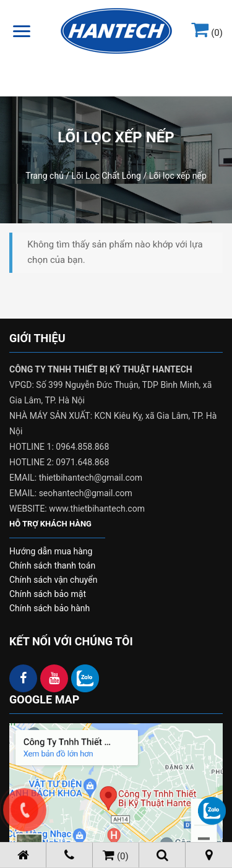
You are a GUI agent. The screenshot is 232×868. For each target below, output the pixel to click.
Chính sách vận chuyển (54, 580)
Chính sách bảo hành (49, 608)
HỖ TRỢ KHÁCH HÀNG (50, 524)
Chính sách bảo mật (48, 594)
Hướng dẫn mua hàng (51, 551)
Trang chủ (45, 176)
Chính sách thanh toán (52, 565)
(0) (207, 33)
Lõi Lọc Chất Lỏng (106, 176)
